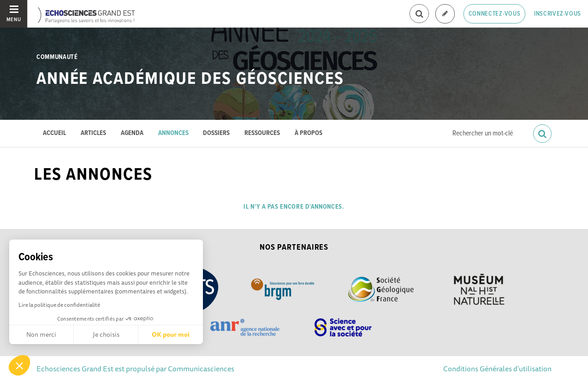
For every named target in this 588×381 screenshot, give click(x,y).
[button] (19, 365)
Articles (93, 133)
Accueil (54, 133)
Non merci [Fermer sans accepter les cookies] (41, 334)
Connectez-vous (495, 14)
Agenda (132, 133)
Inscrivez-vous (558, 14)
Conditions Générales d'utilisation (497, 369)
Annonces (173, 133)
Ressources (262, 133)
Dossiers (216, 133)
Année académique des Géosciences (190, 79)
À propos (309, 133)
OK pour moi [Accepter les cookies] (171, 334)
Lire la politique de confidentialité (59, 305)
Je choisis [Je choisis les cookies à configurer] (106, 334)
